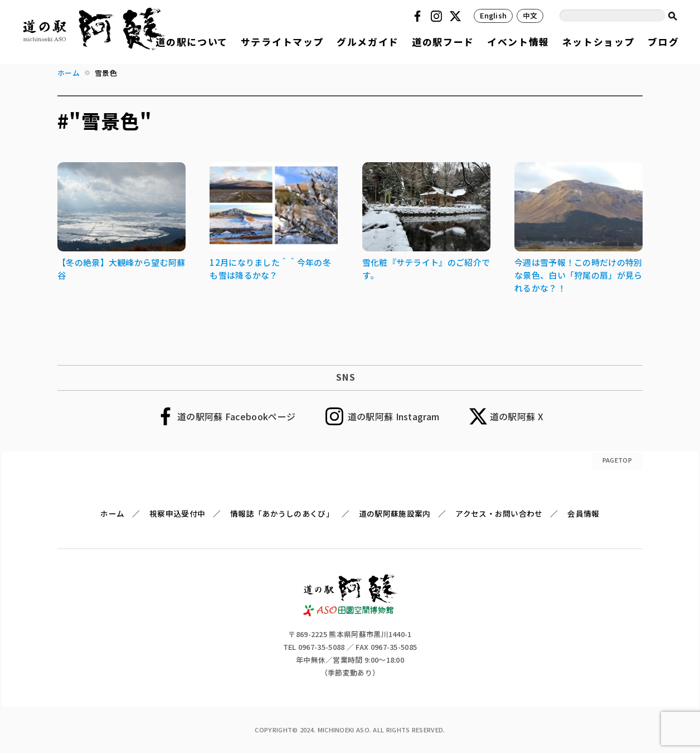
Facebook (419, 16)
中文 (530, 15)
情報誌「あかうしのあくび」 (282, 513)
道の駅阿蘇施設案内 (395, 513)
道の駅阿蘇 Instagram (394, 416)
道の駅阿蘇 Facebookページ (236, 416)
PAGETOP (617, 460)
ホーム (112, 513)
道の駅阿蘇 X (517, 416)
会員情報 (583, 513)
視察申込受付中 (177, 513)
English (493, 15)
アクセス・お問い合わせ (499, 513)
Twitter (457, 16)
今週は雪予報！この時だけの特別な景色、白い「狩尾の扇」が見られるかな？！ (579, 275)
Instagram (438, 16)
